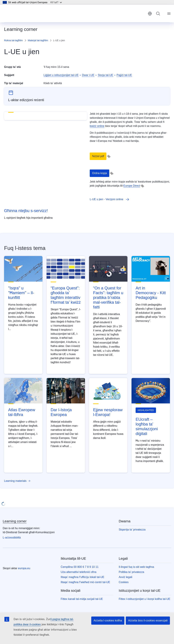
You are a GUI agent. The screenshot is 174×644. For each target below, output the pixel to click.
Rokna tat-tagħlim (13, 40)
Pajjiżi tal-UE (124, 75)
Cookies (124, 582)
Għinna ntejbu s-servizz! (26, 211)
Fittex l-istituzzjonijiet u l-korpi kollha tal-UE (145, 599)
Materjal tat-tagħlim (38, 40)
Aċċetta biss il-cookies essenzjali (148, 621)
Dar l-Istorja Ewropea (61, 412)
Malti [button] (150, 14)
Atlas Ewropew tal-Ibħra (22, 412)
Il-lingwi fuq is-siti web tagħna (136, 567)
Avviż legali (126, 577)
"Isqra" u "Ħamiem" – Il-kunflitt (21, 293)
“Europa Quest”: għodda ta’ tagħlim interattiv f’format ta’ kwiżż (66, 295)
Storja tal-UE (105, 75)
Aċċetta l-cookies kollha (108, 621)
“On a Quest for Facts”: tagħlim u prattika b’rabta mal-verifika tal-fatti (108, 297)
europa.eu (24, 568)
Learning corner (15, 521)
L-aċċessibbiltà (12, 538)
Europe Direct (132, 186)
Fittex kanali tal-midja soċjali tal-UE (82, 599)
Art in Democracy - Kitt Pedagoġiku (151, 293)
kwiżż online (97, 126)
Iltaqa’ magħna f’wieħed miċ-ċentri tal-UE (85, 582)
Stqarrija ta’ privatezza (132, 530)
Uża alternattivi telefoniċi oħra (79, 572)
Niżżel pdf (98, 156)
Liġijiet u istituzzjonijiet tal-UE (61, 75)
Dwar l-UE (88, 75)
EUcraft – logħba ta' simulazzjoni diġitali (147, 426)
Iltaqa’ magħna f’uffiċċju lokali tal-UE (82, 577)
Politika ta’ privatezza (132, 572)
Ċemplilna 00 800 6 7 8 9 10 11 (80, 567)
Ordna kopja (99, 173)
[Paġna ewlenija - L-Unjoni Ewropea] (21, 14)
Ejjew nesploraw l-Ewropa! (108, 412)
